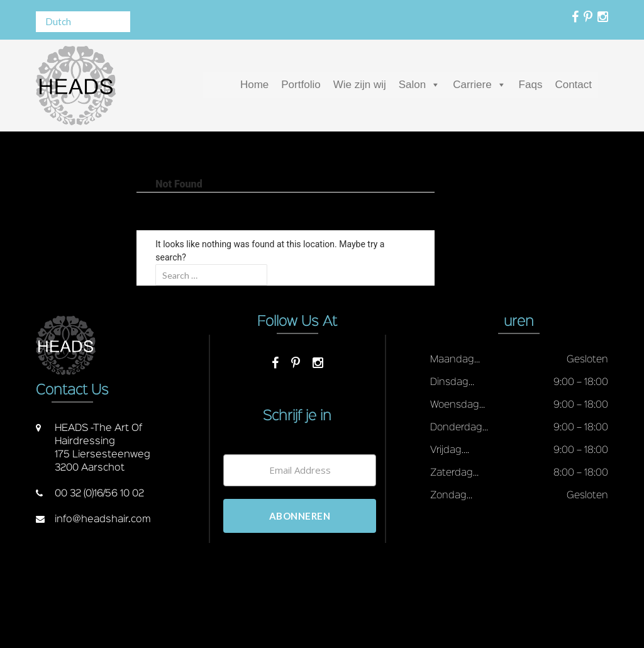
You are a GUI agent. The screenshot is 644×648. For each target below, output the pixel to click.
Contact (573, 85)
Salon (412, 85)
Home (254, 85)
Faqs (531, 85)
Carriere (472, 85)
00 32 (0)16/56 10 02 (99, 494)
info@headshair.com (103, 520)
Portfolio (301, 85)
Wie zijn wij (360, 85)
